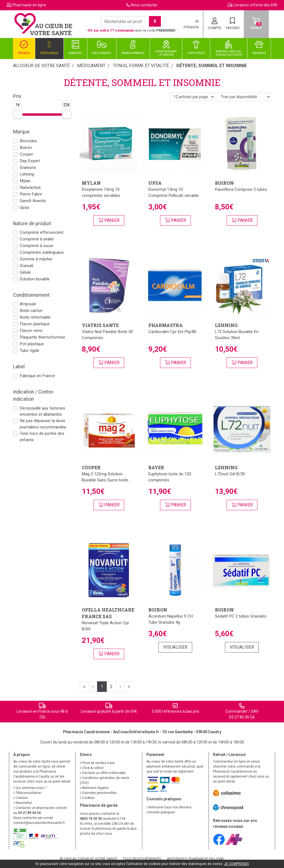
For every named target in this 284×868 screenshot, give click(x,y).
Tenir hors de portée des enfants (42, 437)
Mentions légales (94, 788)
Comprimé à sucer (37, 246)
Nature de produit (32, 224)
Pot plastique (32, 344)
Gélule (25, 272)
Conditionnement (31, 295)
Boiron (26, 148)
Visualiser (175, 647)
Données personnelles (98, 793)
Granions (28, 167)
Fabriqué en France (37, 376)
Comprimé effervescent (42, 232)
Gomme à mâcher (36, 259)
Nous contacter (144, 5)
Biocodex (28, 141)
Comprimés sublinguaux (42, 252)
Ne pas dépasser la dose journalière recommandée (43, 424)
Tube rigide (30, 351)
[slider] (18, 115)
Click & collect (92, 768)
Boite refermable (35, 317)
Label (19, 367)
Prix (17, 96)
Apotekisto (196, 859)
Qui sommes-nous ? (30, 788)
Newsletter (23, 803)
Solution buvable (35, 279)
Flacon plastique (35, 324)
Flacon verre (31, 331)
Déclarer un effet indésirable (103, 773)
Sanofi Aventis (33, 201)
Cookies (87, 798)
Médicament (91, 66)
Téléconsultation (27, 793)
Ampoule (28, 304)
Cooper (26, 154)
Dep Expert (30, 161)
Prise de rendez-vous (97, 763)
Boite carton (31, 311)
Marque (21, 132)
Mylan (25, 181)
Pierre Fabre (31, 194)
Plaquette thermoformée (42, 337)
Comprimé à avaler (37, 239)
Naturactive (30, 187)
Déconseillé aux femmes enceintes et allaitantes (42, 411)
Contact (21, 798)
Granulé (27, 266)
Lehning (27, 174)
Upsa (24, 207)
